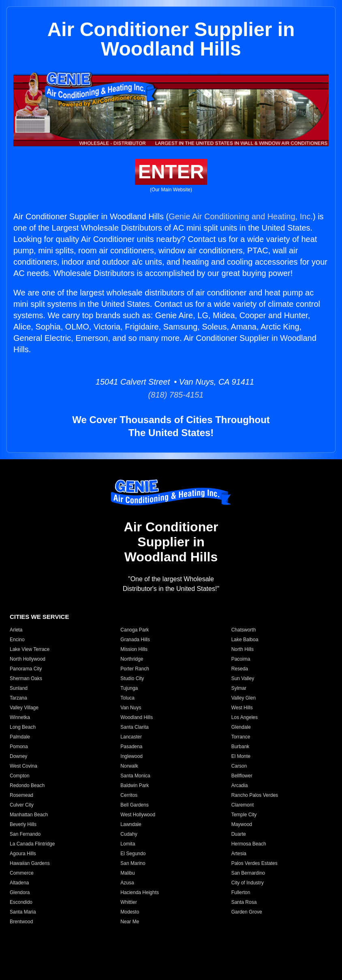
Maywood (242, 824)
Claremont (243, 805)
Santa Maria (23, 912)
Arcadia (240, 785)
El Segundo (133, 854)
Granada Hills (135, 640)
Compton (20, 776)
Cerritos (129, 795)
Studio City (132, 678)
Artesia (239, 854)
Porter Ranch (135, 669)
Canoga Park (135, 630)
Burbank (240, 747)
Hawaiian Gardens (30, 863)
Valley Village (24, 708)
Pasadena (131, 747)
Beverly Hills (23, 824)
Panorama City (26, 669)
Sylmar (239, 688)
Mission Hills (134, 649)
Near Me (130, 922)
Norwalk (129, 766)
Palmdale (20, 737)
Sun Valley (243, 678)
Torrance (241, 737)
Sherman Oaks (26, 678)
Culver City (22, 805)
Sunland (19, 688)
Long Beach (23, 727)
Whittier (129, 902)
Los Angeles (245, 717)
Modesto (130, 912)
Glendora (20, 892)
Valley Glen (244, 698)
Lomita (128, 844)
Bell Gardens (134, 805)
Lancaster (131, 737)
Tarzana (18, 698)
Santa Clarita (134, 727)
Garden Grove (247, 912)
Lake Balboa (245, 640)
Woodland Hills (137, 717)
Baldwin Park (135, 785)
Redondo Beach (27, 785)
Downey (18, 756)
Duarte (239, 834)
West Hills (242, 708)
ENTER (171, 172)
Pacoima (241, 659)
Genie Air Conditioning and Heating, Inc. (241, 216)
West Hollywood (138, 815)
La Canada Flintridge (32, 844)
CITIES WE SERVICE (39, 617)
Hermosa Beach (249, 844)
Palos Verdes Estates (254, 863)
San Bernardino (248, 873)
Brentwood (21, 922)
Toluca (127, 698)
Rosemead (21, 795)
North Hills (243, 649)
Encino (17, 640)
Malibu (127, 873)
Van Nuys (131, 708)
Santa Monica (135, 776)
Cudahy (129, 834)
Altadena (19, 883)
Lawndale (131, 824)
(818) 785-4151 (171, 395)
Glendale (241, 727)
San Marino (133, 863)
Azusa (127, 883)
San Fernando (25, 834)
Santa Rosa (244, 902)
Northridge (132, 659)
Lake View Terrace (30, 649)
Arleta (16, 630)
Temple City (244, 815)
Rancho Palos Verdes (255, 795)
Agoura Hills (23, 854)
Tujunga (129, 688)
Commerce (22, 873)
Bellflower (242, 776)
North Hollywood (28, 659)
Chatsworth (244, 630)
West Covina (24, 766)
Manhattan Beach (29, 815)
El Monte (241, 756)
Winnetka (20, 717)
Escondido (21, 902)
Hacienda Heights (140, 892)
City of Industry (248, 883)
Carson (239, 766)
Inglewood (131, 756)
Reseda (240, 669)
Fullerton (241, 892)
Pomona (19, 747)
